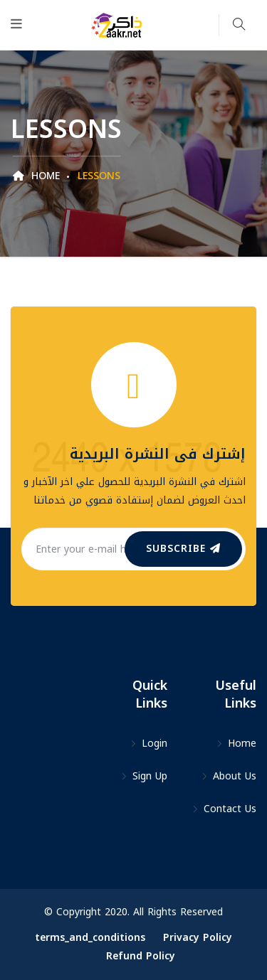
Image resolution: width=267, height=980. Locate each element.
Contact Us (224, 809)
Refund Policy (141, 956)
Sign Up (144, 776)
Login (148, 744)
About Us (229, 776)
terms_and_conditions (90, 938)
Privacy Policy (198, 938)
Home (36, 176)
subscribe (183, 549)
